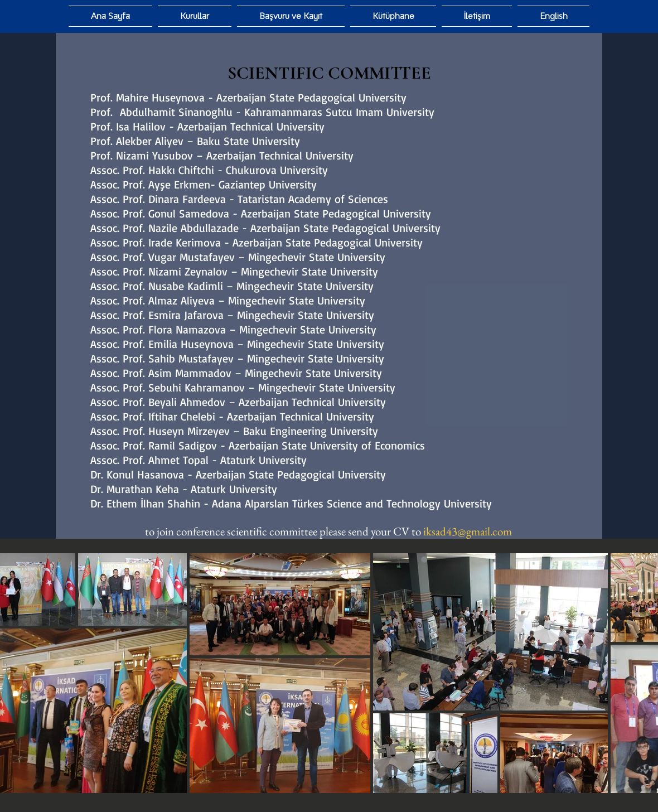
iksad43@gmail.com (468, 531)
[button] (393, 16)
